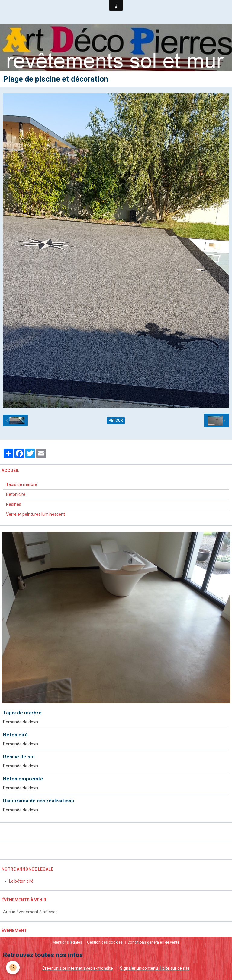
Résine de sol (19, 757)
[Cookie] (13, 967)
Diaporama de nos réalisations (39, 801)
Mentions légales (67, 942)
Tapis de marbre (22, 484)
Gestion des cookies (105, 942)
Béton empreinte (23, 779)
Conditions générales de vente (153, 942)
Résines (14, 504)
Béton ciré (16, 494)
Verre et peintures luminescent (35, 514)
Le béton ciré (21, 881)
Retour (116, 421)
